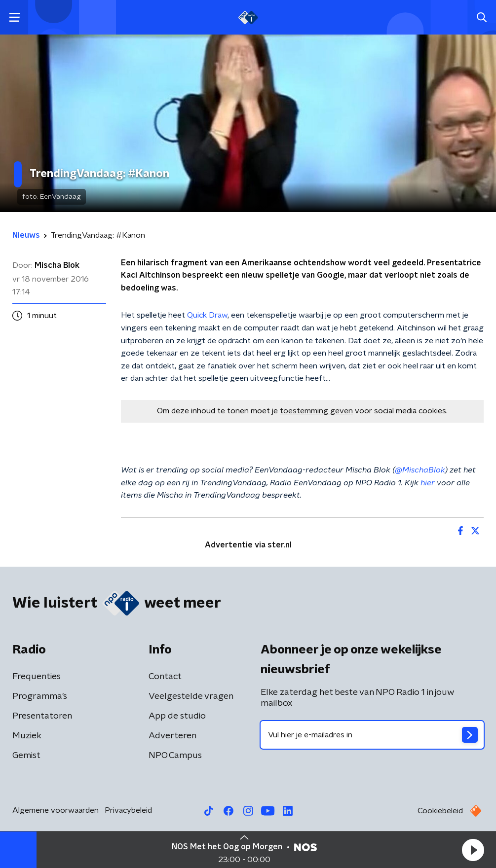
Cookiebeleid (440, 811)
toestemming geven (316, 411)
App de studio (177, 716)
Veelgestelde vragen (191, 696)
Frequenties (37, 677)
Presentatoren (42, 716)
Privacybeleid (128, 810)
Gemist (26, 756)
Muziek (27, 736)
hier (428, 483)
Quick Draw (207, 315)
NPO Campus (175, 756)
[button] (473, 850)
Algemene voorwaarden (56, 810)
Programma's (40, 696)
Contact (165, 677)
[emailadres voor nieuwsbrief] (372, 735)
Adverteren (172, 736)
